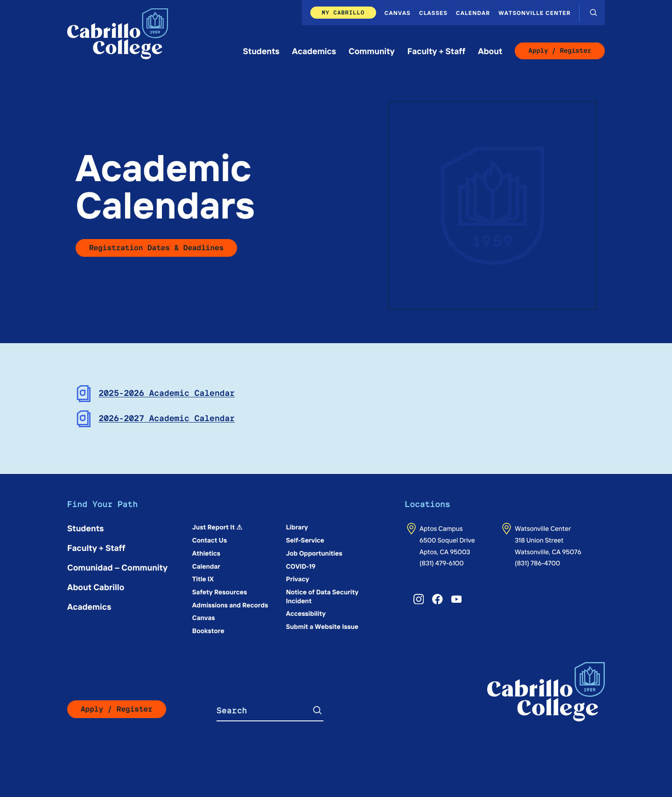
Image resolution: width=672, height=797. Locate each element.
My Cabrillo (343, 12)
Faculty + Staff (437, 51)
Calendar (473, 13)
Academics (314, 51)
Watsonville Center (535, 13)
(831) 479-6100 (442, 563)
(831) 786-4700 (537, 563)
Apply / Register (560, 51)
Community (372, 51)
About (490, 51)
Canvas (398, 13)
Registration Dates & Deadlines (156, 248)
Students (261, 51)
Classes (433, 13)
